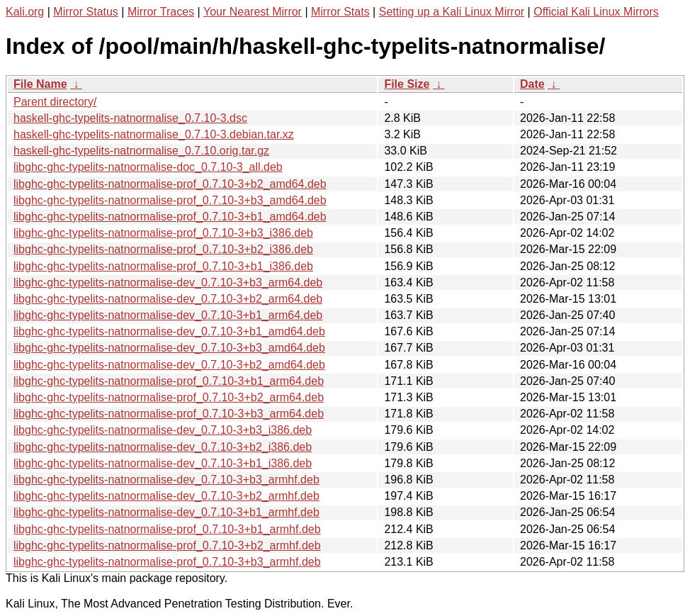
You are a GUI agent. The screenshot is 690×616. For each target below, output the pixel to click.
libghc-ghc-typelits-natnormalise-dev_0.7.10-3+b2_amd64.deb (169, 365)
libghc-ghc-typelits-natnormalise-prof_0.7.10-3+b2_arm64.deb (169, 397)
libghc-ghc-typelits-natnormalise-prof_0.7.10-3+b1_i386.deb (163, 266)
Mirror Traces (161, 12)
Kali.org (25, 12)
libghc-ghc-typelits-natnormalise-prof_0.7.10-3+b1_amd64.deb (170, 217)
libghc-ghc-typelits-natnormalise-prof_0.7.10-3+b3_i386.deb (163, 233)
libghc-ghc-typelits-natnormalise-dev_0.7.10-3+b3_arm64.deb (168, 282)
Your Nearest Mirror (253, 12)
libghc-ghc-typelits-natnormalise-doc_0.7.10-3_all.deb (148, 167)
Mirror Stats (340, 12)
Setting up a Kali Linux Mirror (452, 12)
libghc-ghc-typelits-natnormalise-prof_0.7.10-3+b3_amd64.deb (170, 200)
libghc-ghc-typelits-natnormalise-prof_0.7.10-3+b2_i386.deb (163, 249)
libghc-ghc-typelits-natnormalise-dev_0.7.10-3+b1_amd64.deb (169, 331)
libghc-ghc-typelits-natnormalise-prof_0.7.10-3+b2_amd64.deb (170, 184)
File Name (40, 84)
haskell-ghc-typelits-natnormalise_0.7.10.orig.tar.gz (141, 151)
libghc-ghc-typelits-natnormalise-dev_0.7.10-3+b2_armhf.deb (166, 496)
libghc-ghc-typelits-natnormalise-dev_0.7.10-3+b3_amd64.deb (169, 348)
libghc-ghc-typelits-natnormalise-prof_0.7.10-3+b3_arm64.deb (169, 414)
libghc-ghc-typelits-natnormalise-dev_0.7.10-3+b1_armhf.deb (166, 512)
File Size (407, 84)
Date (532, 84)
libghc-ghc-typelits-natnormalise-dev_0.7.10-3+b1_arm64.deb (168, 315)
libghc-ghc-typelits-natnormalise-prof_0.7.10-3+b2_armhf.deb (167, 545)
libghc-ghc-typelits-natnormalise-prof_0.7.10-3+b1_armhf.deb (167, 529)
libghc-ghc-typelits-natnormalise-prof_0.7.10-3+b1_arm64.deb (169, 381)
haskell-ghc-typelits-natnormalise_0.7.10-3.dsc (130, 118)
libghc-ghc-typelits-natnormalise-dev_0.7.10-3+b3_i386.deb (163, 430)
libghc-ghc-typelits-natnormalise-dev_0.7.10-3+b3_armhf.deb (166, 480)
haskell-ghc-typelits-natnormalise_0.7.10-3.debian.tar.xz (154, 134)
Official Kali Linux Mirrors (596, 12)
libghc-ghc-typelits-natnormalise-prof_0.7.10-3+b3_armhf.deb (167, 562)
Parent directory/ (55, 102)
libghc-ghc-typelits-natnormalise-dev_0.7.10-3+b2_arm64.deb (168, 299)
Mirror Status (86, 12)
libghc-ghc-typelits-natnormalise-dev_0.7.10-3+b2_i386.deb (163, 447)
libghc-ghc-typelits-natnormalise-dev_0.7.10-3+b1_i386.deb (163, 463)
